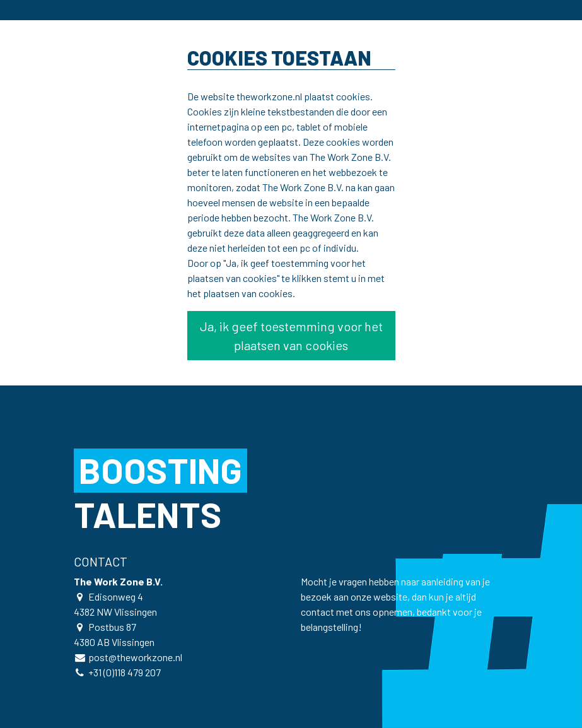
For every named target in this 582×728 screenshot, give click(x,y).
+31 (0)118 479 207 (125, 672)
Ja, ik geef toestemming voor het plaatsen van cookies (291, 336)
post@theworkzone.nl (135, 657)
